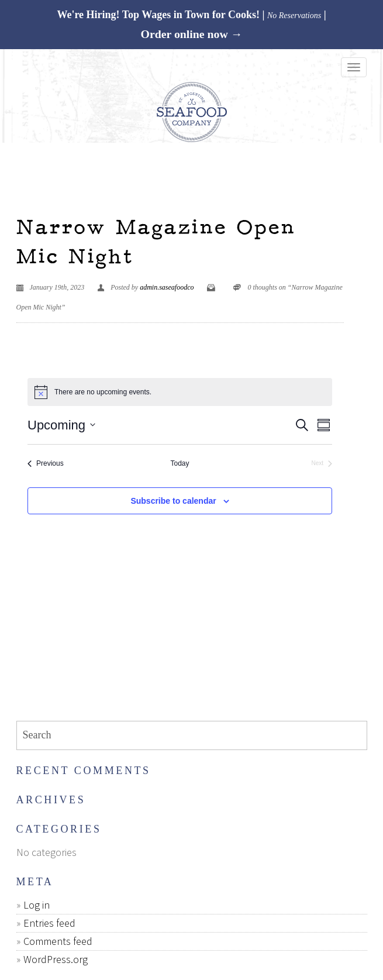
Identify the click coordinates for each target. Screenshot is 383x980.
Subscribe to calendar (173, 501)
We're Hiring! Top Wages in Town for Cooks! (158, 15)
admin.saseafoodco (167, 287)
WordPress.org (56, 959)
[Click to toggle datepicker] (61, 425)
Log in (37, 905)
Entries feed (49, 923)
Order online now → (192, 34)
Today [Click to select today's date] (180, 463)
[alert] (180, 392)
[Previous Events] (46, 464)
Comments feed (58, 941)
